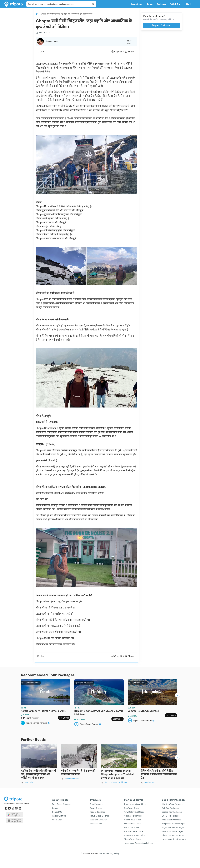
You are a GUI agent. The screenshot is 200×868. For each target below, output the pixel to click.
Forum (150, 4)
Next (177, 696)
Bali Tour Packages (170, 808)
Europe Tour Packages (172, 812)
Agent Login (57, 820)
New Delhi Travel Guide (134, 812)
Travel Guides (96, 808)
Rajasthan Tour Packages (173, 828)
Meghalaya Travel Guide (135, 835)
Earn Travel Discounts (62, 804)
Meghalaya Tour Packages (173, 824)
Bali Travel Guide (131, 828)
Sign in (189, 4)
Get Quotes (64, 718)
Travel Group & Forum (100, 816)
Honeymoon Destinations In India (138, 843)
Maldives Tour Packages (172, 804)
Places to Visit (96, 824)
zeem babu (28, 782)
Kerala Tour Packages (171, 820)
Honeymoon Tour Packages (174, 839)
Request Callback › (162, 25)
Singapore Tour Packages (173, 835)
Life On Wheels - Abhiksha (115, 782)
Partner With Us (59, 816)
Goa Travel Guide (132, 808)
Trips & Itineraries (98, 812)
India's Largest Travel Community (17, 803)
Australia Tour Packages (172, 831)
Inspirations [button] (137, 4)
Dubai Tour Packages (171, 816)
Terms (103, 853)
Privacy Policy (113, 853)
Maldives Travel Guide (134, 831)
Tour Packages (97, 804)
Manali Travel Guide (133, 820)
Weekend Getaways (99, 820)
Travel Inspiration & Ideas (135, 804)
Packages (161, 4)
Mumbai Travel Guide (133, 816)
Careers (56, 808)
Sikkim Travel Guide (133, 839)
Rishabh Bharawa (71, 779)
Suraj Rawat (149, 782)
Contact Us (57, 812)
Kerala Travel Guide (133, 824)
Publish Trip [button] (176, 4)
